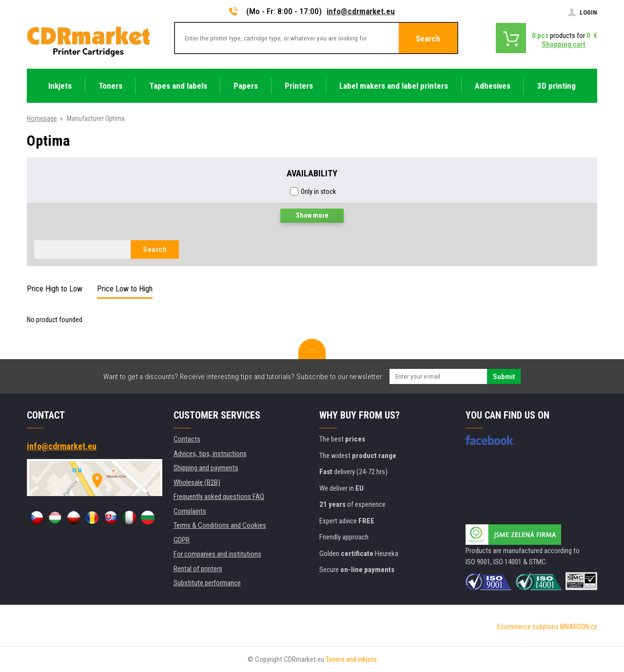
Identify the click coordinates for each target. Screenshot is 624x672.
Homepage (42, 118)
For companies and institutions (217, 554)
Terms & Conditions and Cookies (220, 525)
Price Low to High (125, 289)
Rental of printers (198, 569)
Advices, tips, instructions (210, 454)
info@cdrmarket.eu (361, 11)
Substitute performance (207, 583)
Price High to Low (55, 289)
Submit (504, 377)
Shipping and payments (206, 468)
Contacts (187, 439)
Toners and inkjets (351, 659)
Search (428, 38)
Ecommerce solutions (528, 627)
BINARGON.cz (579, 627)
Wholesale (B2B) (197, 482)
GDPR (182, 540)
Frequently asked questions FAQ (219, 497)
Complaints (190, 511)
